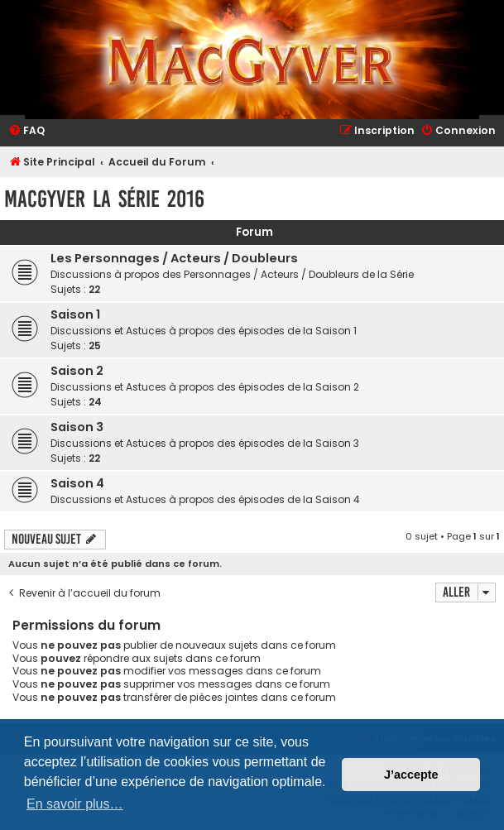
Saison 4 (77, 483)
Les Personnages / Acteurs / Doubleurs (174, 258)
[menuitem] (26, 131)
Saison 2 (77, 371)
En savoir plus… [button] (75, 804)
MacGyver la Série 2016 (104, 199)
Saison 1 (75, 314)
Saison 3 (77, 427)
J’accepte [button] (411, 775)
